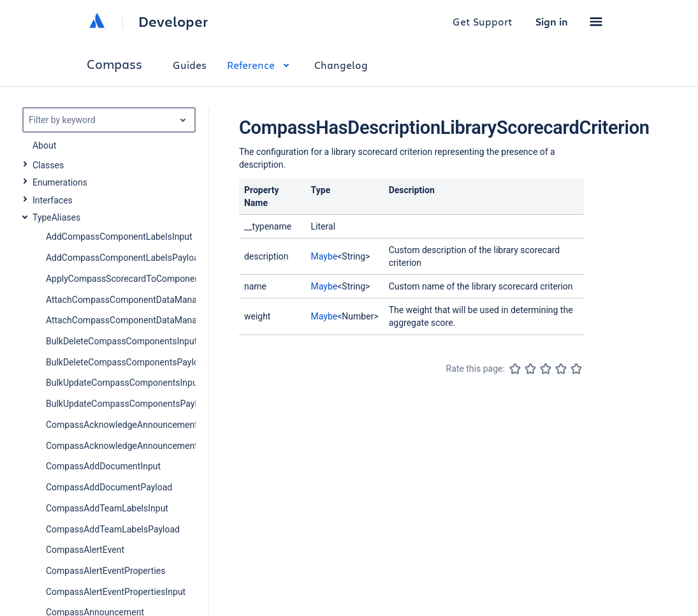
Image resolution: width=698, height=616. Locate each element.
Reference (260, 65)
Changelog (341, 65)
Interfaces (53, 200)
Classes (48, 165)
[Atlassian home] (97, 22)
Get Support (483, 21)
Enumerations (60, 182)
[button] (596, 22)
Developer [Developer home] (173, 22)
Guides (190, 65)
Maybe (324, 256)
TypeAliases (56, 217)
